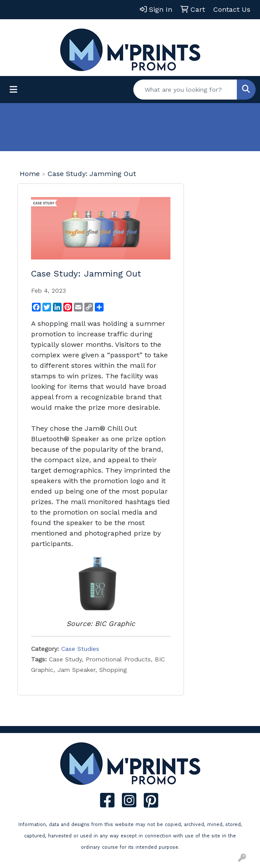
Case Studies (80, 649)
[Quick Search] (185, 90)
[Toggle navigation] (14, 90)
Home (30, 174)
